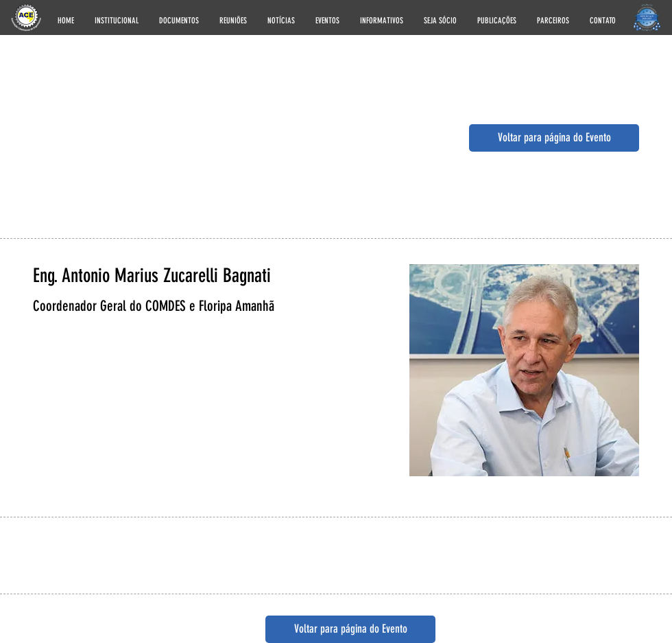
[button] (117, 19)
